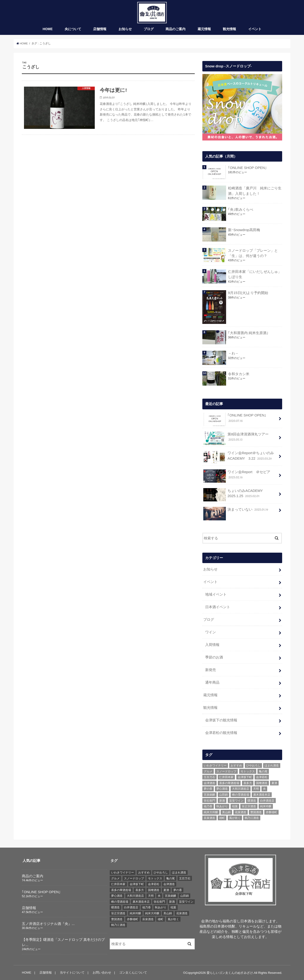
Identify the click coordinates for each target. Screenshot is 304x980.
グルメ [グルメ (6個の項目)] (208, 771)
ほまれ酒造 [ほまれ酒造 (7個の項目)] (272, 765)
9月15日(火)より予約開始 (248, 293)
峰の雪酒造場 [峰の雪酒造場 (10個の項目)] (241, 794)
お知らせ (125, 29)
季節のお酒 (214, 657)
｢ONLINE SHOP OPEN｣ (247, 168)
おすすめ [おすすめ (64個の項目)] (236, 765)
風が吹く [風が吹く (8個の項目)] (235, 818)
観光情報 (229, 29)
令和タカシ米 (238, 374)
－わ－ (233, 354)
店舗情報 (100, 29)
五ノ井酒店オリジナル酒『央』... (48, 924)
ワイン (211, 632)
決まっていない (236, 511)
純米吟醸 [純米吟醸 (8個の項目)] (266, 806)
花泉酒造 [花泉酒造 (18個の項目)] (241, 812)
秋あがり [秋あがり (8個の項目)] (222, 806)
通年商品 (212, 682)
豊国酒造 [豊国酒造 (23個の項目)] (256, 812)
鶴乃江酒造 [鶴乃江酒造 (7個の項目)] (252, 818)
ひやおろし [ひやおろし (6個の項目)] (253, 765)
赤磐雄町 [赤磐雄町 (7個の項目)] (271, 812)
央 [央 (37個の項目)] (264, 789)
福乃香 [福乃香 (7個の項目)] (208, 806)
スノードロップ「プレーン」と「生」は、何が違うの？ (253, 253)
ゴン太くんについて (133, 972)
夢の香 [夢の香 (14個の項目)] (208, 789)
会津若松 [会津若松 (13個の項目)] (262, 777)
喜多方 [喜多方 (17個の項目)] (248, 783)
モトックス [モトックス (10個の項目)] (248, 771)
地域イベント (216, 594)
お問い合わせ (102, 972)
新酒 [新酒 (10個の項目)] (222, 800)
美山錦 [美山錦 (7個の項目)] (226, 812)
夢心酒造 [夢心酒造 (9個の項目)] (222, 789)
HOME (48, 29)
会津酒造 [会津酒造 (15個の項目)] (209, 783)
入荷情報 (212, 645)
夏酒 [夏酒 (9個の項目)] (274, 783)
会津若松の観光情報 (221, 733)
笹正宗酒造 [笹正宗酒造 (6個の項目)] (249, 806)
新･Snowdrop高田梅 (244, 230)
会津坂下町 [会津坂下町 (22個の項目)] (245, 777)
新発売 (211, 670)
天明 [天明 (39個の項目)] (256, 789)
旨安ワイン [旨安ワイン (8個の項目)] (236, 800)
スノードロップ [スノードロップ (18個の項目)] (226, 771)
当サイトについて (72, 972)
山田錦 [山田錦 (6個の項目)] (223, 794)
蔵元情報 (204, 29)
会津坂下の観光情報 (221, 720)
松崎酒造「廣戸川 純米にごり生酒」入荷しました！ (254, 191)
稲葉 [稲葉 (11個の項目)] (235, 806)
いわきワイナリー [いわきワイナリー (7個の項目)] (215, 765)
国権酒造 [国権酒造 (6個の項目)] (262, 783)
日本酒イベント (218, 607)
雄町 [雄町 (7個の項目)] (222, 818)
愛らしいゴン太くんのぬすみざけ (230, 973)
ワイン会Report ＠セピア (237, 476)
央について (73, 29)
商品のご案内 (176, 29)
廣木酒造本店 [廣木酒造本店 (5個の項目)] (262, 794)
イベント (255, 29)
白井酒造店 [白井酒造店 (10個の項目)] (267, 800)
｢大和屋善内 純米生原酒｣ (248, 333)
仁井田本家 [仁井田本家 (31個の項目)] (226, 777)
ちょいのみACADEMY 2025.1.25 (235, 495)
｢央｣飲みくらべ (240, 210)
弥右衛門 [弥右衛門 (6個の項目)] (209, 800)
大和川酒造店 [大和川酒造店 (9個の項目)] (241, 789)
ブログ (149, 29)
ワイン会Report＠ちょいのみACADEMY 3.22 (238, 457)
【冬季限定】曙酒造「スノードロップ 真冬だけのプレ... (63, 942)
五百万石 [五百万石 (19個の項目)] (209, 777)
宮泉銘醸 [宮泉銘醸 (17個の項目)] (209, 794)
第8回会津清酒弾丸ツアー (236, 438)
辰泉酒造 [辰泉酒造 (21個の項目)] (209, 818)
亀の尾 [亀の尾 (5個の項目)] (263, 771)
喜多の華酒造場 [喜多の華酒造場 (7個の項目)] (229, 783)
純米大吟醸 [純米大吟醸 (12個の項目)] (211, 812)
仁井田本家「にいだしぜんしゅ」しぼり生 (254, 275)
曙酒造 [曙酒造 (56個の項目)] (252, 800)
